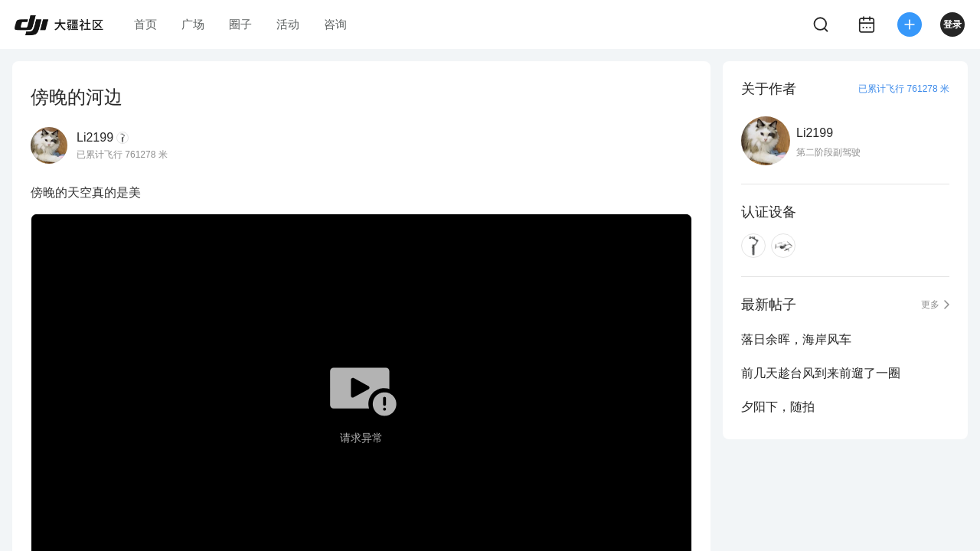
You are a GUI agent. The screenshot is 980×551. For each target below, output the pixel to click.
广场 (193, 24)
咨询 (335, 24)
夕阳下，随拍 (778, 407)
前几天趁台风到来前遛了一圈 (821, 373)
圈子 (240, 24)
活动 (288, 24)
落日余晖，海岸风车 (796, 339)
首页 (145, 24)
